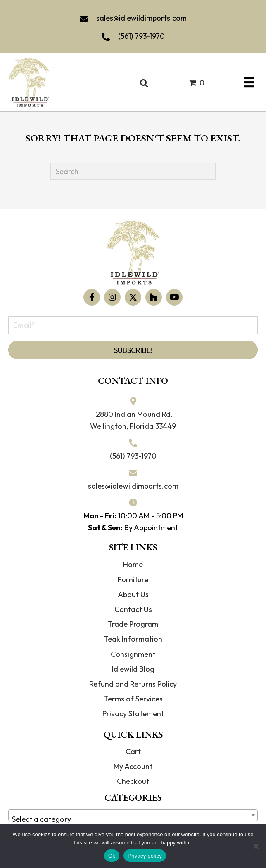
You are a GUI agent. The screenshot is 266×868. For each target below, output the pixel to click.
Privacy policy (145, 856)
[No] (256, 846)
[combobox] (133, 815)
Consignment (133, 654)
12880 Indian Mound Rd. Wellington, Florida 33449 (133, 420)
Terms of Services (133, 699)
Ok (112, 856)
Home (133, 564)
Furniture (133, 580)
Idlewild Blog (133, 669)
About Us (133, 594)
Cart (133, 752)
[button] (92, 297)
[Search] (133, 171)
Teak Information (133, 639)
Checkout (133, 781)
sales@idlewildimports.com (141, 18)
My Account (133, 766)
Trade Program (133, 624)
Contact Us (133, 609)
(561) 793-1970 (141, 36)
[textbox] (133, 819)
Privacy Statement (133, 714)
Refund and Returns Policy (133, 684)
